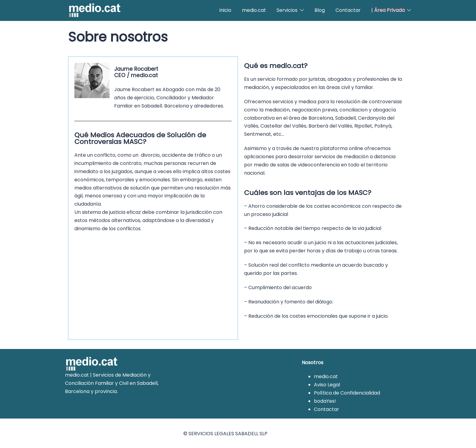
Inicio (225, 10)
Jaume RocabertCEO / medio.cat (134, 72)
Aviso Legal (327, 384)
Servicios (287, 10)
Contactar (348, 10)
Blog (320, 10)
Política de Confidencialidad (347, 392)
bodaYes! (325, 400)
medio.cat (254, 10)
